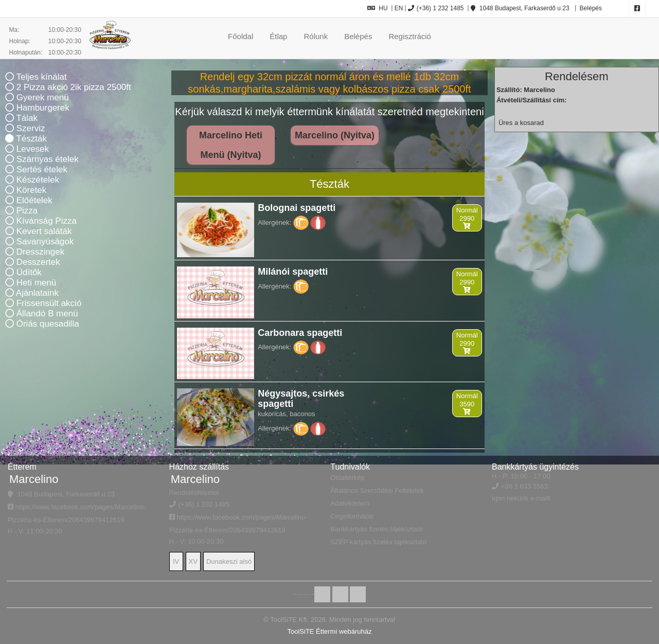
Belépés (590, 8)
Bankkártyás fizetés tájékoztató (376, 529)
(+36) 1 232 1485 (436, 8)
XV (193, 561)
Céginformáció (352, 516)
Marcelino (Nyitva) (335, 135)
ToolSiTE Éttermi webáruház (329, 631)
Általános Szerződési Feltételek (377, 490)
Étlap (278, 36)
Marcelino (34, 479)
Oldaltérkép (347, 478)
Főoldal (241, 36)
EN (399, 8)
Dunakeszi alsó (229, 561)
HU (377, 8)
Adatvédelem (350, 503)
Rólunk (316, 36)
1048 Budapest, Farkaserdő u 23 (520, 8)
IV (176, 561)
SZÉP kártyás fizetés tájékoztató (378, 542)
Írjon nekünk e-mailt (521, 498)
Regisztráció (410, 36)
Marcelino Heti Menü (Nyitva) (231, 145)
